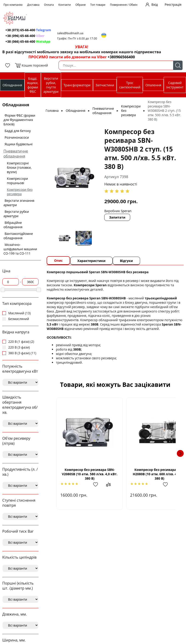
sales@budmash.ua (71, 33)
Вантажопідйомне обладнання (18, 236)
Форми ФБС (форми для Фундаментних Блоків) (19, 120)
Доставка (33, 5)
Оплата (49, 5)
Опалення (153, 85)
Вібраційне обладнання (13, 225)
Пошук (178, 65)
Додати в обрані (92, 484)
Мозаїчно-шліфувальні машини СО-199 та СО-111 (20, 249)
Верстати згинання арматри (19, 203)
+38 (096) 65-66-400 (25, 36)
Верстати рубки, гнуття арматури (51, 85)
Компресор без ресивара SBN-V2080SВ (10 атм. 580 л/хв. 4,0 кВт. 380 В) (85, 474)
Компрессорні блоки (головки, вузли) (19, 167)
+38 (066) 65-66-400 (28, 41)
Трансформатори (77, 85)
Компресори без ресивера (20, 192)
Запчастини (105, 85)
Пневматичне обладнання (16, 154)
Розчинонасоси (17, 137)
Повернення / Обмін (124, 5)
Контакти (65, 5)
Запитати (118, 217)
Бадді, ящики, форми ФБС (33, 85)
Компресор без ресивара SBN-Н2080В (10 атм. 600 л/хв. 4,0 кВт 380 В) (145, 474)
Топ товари (98, 5)
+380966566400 (121, 57)
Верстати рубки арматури (16, 214)
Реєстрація (173, 4)
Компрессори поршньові (17, 181)
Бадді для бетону (18, 131)
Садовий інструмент (175, 85)
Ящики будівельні (19, 144)
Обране (80, 5)
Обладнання (12, 85)
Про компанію (13, 5)
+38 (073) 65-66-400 (29, 30)
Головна (52, 111)
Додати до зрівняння (103, 484)
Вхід (155, 4)
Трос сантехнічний (130, 85)
